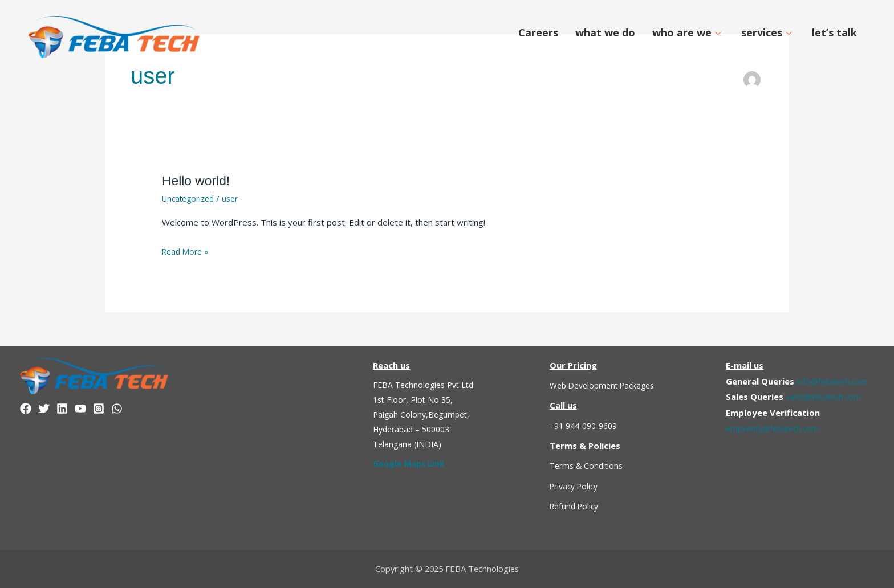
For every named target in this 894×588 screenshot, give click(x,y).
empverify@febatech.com (776, 428)
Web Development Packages (607, 385)
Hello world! (199, 180)
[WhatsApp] (117, 409)
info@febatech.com (834, 381)
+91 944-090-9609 (588, 426)
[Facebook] (26, 409)
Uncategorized (191, 198)
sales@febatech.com (826, 397)
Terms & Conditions (589, 465)
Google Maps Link (411, 463)
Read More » (187, 250)
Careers (538, 32)
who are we (688, 32)
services (768, 32)
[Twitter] (44, 409)
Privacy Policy (576, 486)
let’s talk (834, 32)
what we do (605, 32)
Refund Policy (576, 506)
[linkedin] (62, 409)
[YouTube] (80, 409)
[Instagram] (99, 409)
